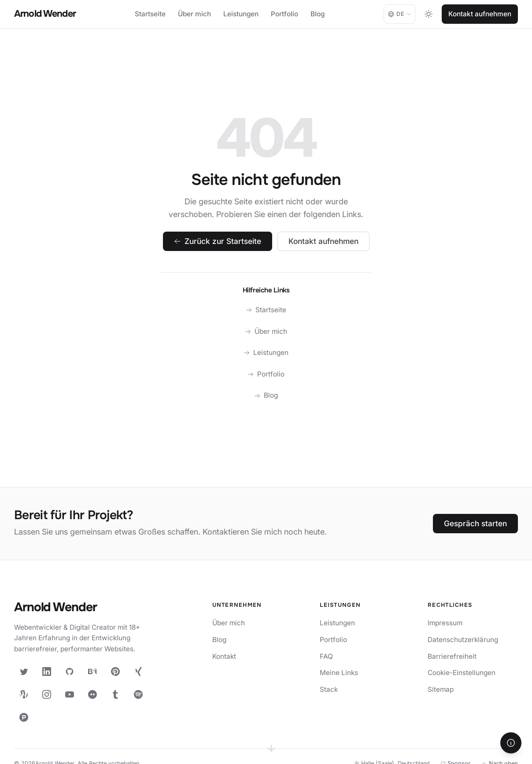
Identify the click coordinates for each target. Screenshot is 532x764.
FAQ (326, 656)
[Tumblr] (115, 694)
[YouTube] (70, 694)
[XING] (138, 672)
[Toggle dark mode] (429, 14)
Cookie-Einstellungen (462, 673)
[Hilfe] (511, 743)
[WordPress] (24, 694)
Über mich (194, 14)
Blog (318, 14)
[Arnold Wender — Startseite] (85, 608)
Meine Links (339, 673)
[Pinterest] (115, 672)
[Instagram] (47, 694)
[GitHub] (70, 672)
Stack (329, 689)
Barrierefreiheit (452, 656)
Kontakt (224, 656)
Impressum (445, 623)
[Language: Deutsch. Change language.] (399, 14)
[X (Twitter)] (24, 672)
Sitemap (441, 689)
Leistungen (241, 14)
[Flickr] (92, 694)
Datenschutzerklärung (463, 640)
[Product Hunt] (24, 717)
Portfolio (284, 14)
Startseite (150, 14)
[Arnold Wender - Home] (45, 14)
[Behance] (92, 672)
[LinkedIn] (47, 672)
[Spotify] (138, 694)
